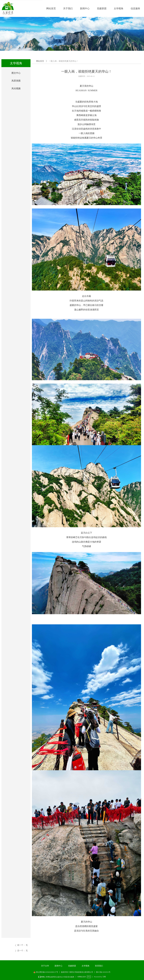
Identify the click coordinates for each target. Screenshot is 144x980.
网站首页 (40, 61)
